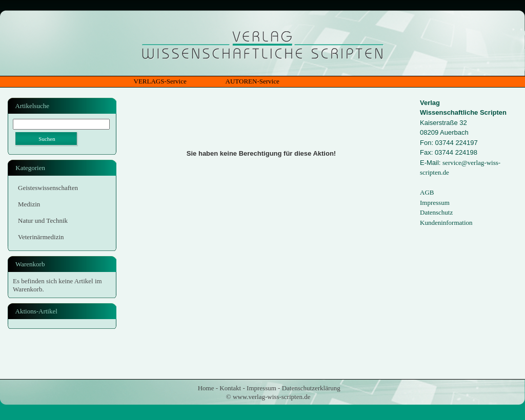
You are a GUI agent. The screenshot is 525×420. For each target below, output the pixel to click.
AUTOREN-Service (253, 81)
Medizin (29, 204)
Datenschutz (436, 212)
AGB (427, 192)
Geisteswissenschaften (48, 188)
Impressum (435, 203)
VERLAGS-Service (160, 81)
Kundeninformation (446, 223)
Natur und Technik (43, 220)
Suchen (47, 139)
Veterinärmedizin (41, 237)
